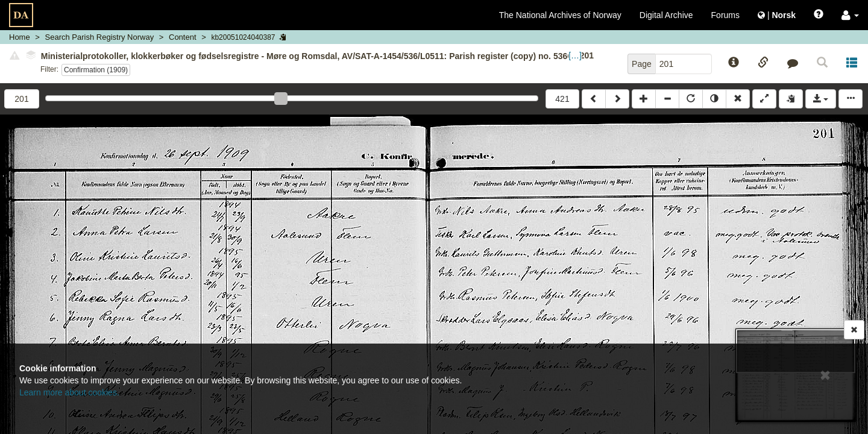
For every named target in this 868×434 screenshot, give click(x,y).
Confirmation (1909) (96, 70)
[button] (850, 15)
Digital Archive (666, 15)
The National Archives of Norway (560, 15)
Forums (725, 15)
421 (562, 99)
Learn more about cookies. (69, 392)
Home (20, 37)
